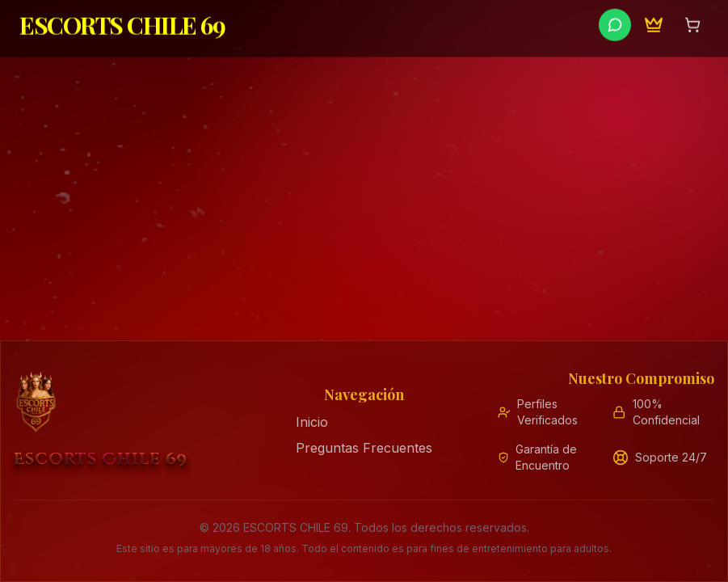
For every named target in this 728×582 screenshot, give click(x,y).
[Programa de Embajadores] (654, 22)
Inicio (312, 422)
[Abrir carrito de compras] (692, 22)
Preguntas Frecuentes (364, 448)
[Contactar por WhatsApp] (615, 22)
